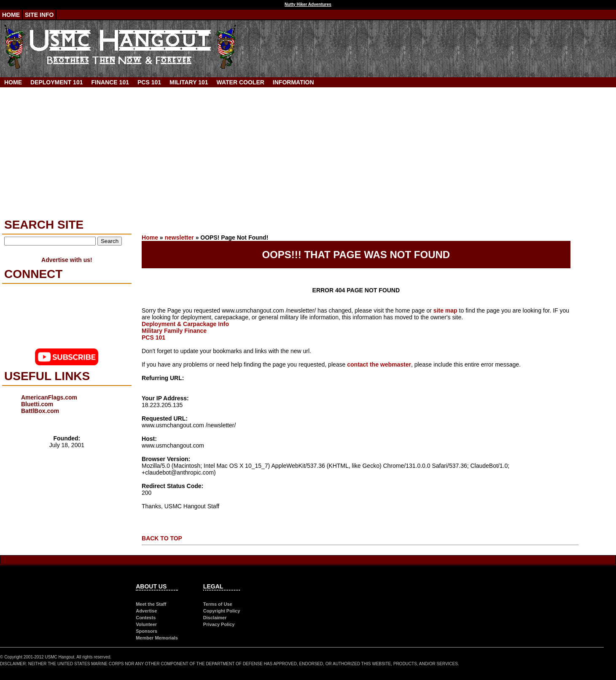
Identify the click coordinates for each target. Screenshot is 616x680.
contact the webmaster (379, 364)
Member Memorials (157, 638)
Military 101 (189, 82)
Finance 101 (110, 82)
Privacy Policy (219, 624)
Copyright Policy (222, 611)
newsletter (179, 237)
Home (11, 15)
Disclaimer (215, 618)
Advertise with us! (67, 260)
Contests (146, 618)
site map (445, 310)
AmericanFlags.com (49, 397)
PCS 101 (149, 82)
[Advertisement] (308, 151)
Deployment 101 (56, 82)
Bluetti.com (37, 404)
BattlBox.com (40, 411)
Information (293, 82)
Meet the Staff (151, 604)
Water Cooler (241, 82)
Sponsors (147, 631)
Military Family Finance (174, 331)
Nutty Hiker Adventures (308, 4)
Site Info (39, 15)
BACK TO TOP (162, 538)
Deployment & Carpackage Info (185, 324)
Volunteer (146, 624)
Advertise (146, 611)
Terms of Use (218, 604)
